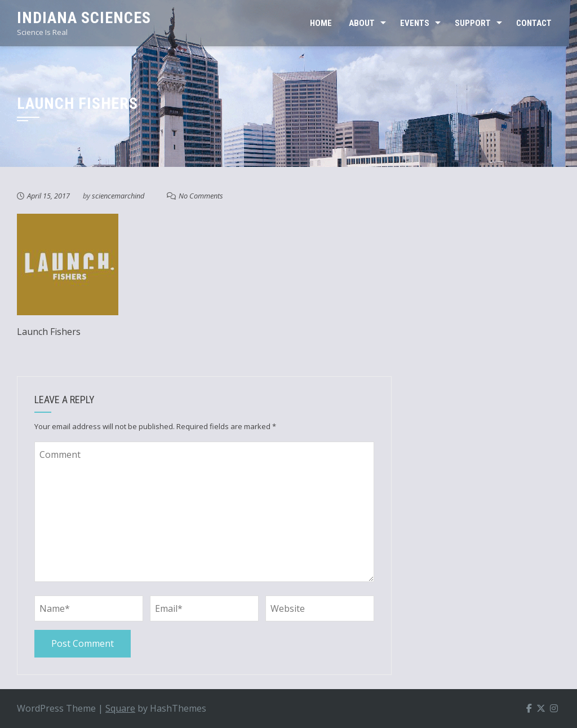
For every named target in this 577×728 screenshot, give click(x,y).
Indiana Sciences (84, 18)
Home (321, 23)
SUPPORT (473, 23)
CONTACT (534, 23)
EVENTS (415, 23)
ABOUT (362, 23)
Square (120, 708)
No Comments (201, 196)
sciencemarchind (118, 196)
